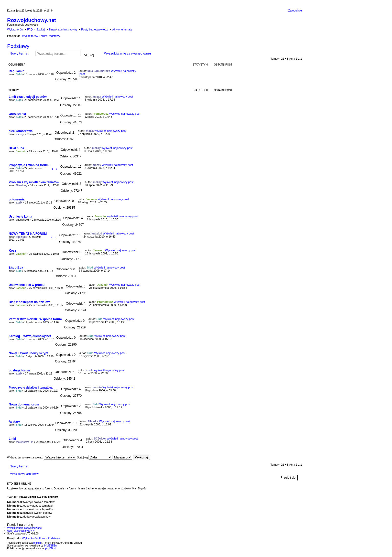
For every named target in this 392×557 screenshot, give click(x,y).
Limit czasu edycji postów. (28, 97)
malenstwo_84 (25, 442)
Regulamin (17, 71)
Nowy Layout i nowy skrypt (29, 353)
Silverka (93, 421)
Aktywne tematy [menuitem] (122, 29)
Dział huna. (17, 148)
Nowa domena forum (24, 404)
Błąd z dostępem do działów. (30, 302)
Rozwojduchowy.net (32, 20)
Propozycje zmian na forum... (30, 165)
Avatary (14, 422)
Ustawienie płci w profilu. (27, 285)
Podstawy (18, 46)
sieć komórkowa (21, 131)
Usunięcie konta (20, 217)
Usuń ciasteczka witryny (21, 531)
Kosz (12, 251)
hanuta (97, 387)
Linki (12, 439)
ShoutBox (16, 268)
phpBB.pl (50, 548)
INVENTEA (50, 546)
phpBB (37, 543)
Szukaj (89, 54)
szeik (19, 203)
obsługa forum (19, 370)
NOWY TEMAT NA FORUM (28, 234)
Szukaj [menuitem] (41, 29)
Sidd (19, 74)
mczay (97, 97)
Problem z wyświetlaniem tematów (34, 182)
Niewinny (21, 185)
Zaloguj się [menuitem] (295, 10)
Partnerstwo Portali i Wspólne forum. (36, 319)
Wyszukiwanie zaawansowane (128, 53)
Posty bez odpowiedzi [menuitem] (95, 29)
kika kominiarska (99, 71)
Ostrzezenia (17, 114)
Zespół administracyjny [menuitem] (63, 29)
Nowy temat (19, 53)
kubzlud (21, 237)
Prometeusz (100, 114)
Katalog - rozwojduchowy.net (30, 336)
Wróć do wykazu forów (24, 474)
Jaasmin (21, 151)
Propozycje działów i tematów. (31, 388)
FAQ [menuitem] (30, 29)
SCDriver (100, 438)
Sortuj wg (94, 458)
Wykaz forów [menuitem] (15, 29)
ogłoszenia (17, 199)
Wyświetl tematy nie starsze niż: (42, 458)
